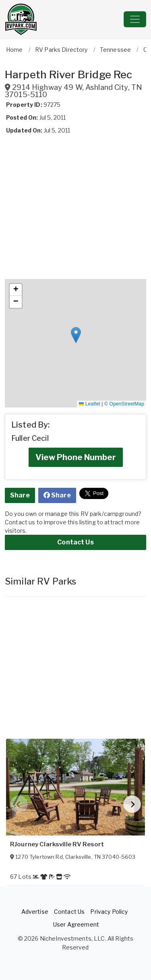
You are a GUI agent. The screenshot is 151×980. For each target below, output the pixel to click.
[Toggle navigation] (135, 19)
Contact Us (75, 542)
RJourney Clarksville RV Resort (57, 844)
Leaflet (89, 404)
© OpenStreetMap (124, 404)
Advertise (35, 912)
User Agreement (76, 924)
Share (20, 495)
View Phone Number (76, 457)
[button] (76, 335)
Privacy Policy (109, 912)
